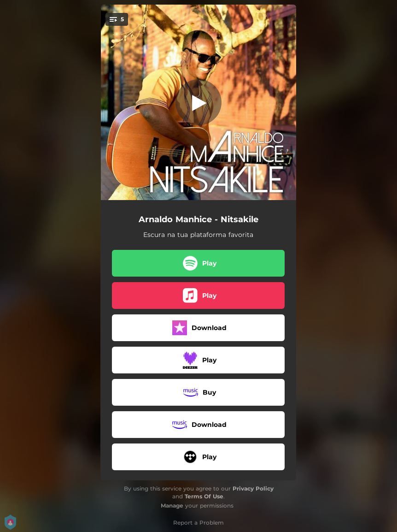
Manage (172, 505)
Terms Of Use (204, 496)
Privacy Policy (253, 488)
